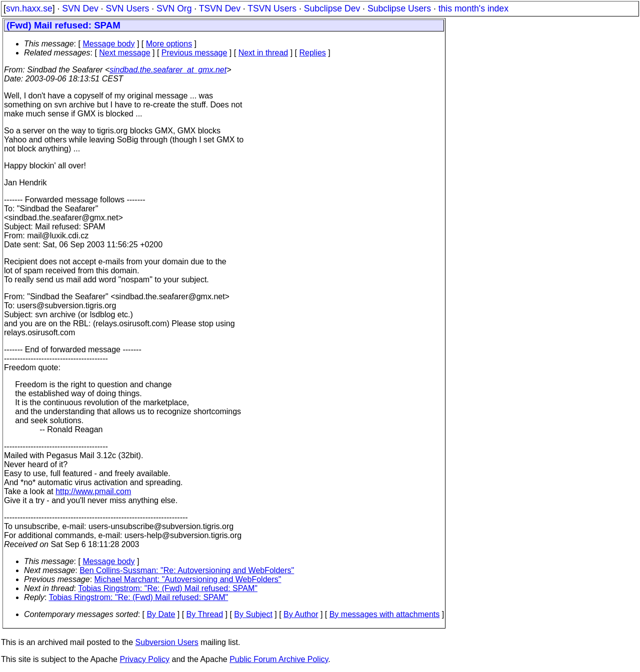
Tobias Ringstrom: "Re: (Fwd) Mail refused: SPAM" (168, 588)
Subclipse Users (399, 8)
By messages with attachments (385, 614)
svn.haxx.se (29, 8)
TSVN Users (272, 8)
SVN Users (127, 8)
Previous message (194, 53)
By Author (301, 614)
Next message (124, 53)
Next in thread (263, 53)
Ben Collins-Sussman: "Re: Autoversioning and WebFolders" (187, 570)
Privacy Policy (144, 659)
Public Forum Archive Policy (279, 659)
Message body (108, 44)
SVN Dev (80, 8)
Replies (313, 53)
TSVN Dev (220, 8)
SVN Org (174, 8)
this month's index (473, 8)
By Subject (253, 614)
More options (169, 44)
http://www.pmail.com (93, 491)
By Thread (205, 614)
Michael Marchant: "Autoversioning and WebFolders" (188, 579)
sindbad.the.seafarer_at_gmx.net (168, 70)
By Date (161, 614)
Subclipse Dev (332, 8)
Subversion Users (167, 642)
